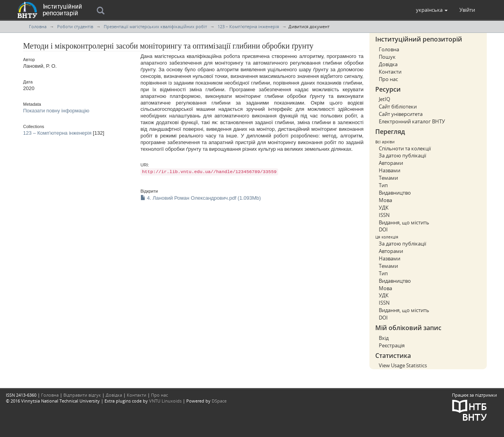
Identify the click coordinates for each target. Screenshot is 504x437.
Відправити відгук (82, 395)
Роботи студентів (75, 26)
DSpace (219, 401)
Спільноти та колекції (405, 148)
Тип (383, 185)
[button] (432, 10)
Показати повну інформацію (56, 111)
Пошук (387, 57)
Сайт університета (401, 114)
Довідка (388, 64)
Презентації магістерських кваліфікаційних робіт (155, 26)
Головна (38, 26)
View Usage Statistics (403, 365)
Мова (385, 200)
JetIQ (384, 99)
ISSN (384, 215)
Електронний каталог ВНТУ (412, 121)
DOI (383, 229)
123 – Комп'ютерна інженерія (248, 26)
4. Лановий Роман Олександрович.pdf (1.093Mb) (201, 198)
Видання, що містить (404, 222)
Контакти (390, 72)
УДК (384, 208)
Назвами (390, 170)
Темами (388, 178)
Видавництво (395, 193)
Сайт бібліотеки (398, 107)
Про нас (388, 79)
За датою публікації (402, 155)
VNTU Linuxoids (165, 401)
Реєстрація (392, 345)
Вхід (384, 338)
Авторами (391, 163)
